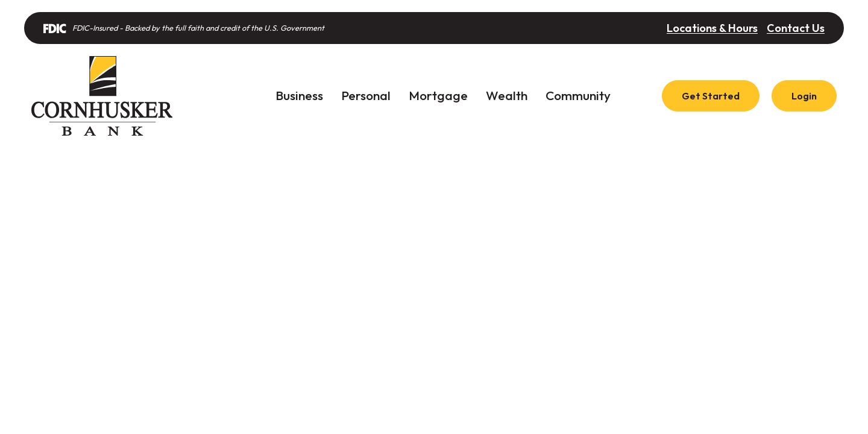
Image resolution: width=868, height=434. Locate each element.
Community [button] (578, 95)
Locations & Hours (712, 28)
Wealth (507, 95)
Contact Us (796, 28)
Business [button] (299, 95)
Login (804, 96)
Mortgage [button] (438, 95)
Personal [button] (366, 95)
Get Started (711, 96)
